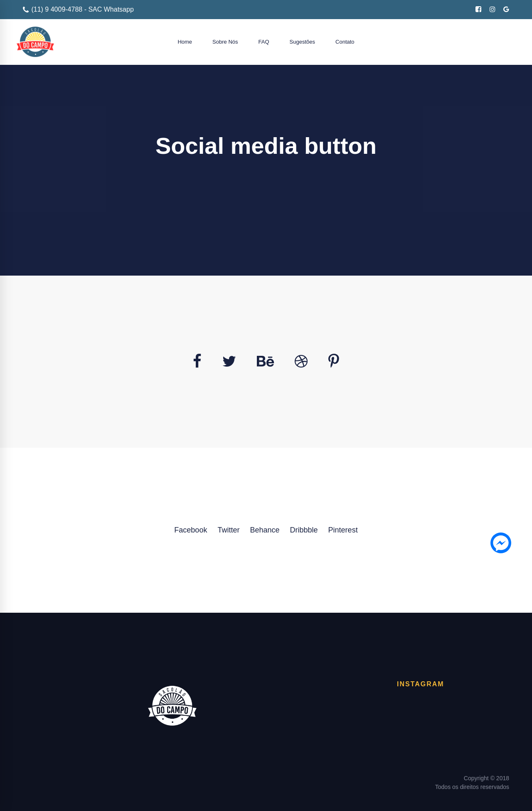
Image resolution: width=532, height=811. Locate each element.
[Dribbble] (301, 362)
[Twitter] (229, 362)
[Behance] (265, 362)
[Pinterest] (334, 362)
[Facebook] (197, 362)
